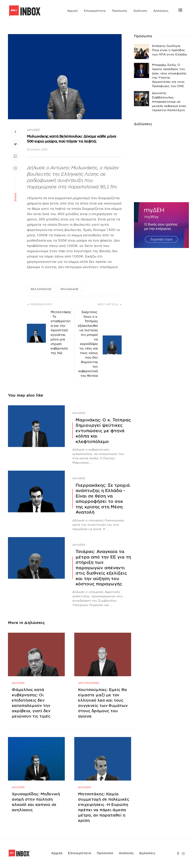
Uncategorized (89, 683)
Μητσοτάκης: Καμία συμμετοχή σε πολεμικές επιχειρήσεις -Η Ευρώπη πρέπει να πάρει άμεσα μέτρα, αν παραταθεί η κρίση (104, 807)
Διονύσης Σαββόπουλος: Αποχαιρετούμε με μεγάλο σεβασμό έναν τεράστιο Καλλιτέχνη (169, 102)
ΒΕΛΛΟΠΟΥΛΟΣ (41, 289)
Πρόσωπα (119, 11)
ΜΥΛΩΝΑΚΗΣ (69, 289)
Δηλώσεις (161, 11)
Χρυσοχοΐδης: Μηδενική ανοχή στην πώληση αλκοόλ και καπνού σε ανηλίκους (36, 802)
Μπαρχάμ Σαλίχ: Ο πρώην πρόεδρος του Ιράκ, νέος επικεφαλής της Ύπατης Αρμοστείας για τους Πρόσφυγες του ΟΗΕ (169, 76)
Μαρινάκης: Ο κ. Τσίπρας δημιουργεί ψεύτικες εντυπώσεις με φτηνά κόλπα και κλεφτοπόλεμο (103, 431)
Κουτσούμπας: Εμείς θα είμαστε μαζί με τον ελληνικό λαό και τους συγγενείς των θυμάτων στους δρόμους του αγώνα (103, 703)
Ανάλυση (140, 11)
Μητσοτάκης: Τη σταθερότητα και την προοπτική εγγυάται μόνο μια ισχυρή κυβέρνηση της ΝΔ (61, 333)
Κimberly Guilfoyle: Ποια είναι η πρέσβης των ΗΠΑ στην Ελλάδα (169, 50)
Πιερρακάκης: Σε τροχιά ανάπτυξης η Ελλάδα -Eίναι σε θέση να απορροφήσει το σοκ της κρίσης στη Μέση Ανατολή (103, 499)
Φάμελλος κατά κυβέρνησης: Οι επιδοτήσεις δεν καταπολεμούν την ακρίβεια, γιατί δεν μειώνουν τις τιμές (31, 703)
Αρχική (72, 11)
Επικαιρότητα (95, 11)
